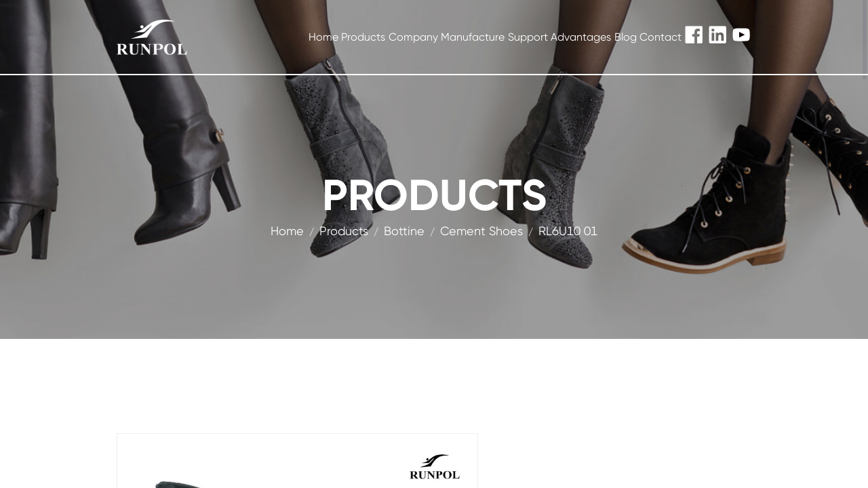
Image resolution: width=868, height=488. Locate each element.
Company (413, 37)
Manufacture (473, 37)
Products (363, 37)
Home (323, 37)
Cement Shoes (481, 231)
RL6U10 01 (568, 231)
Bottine (404, 231)
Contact (660, 37)
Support (528, 37)
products (344, 231)
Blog (626, 37)
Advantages (581, 37)
